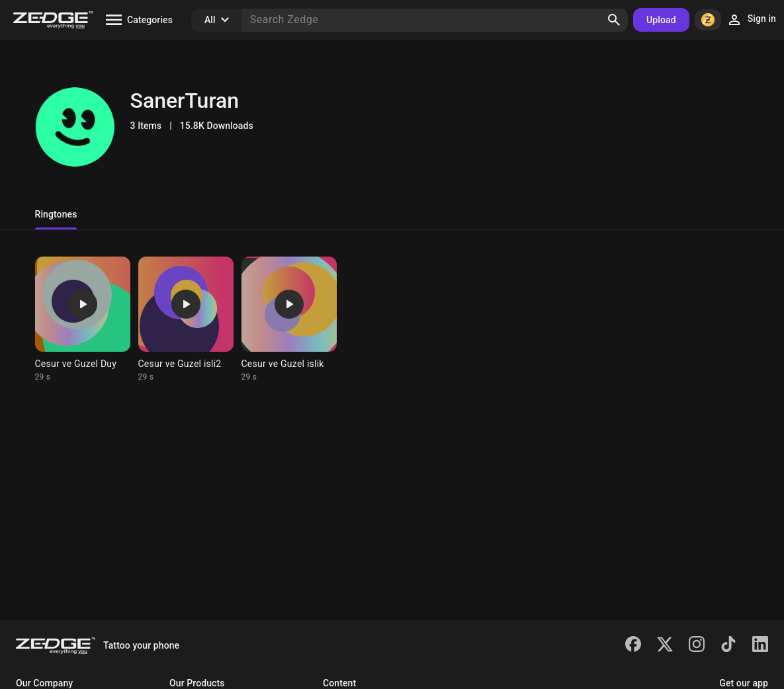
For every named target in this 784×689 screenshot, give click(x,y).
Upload (661, 20)
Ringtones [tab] (56, 214)
